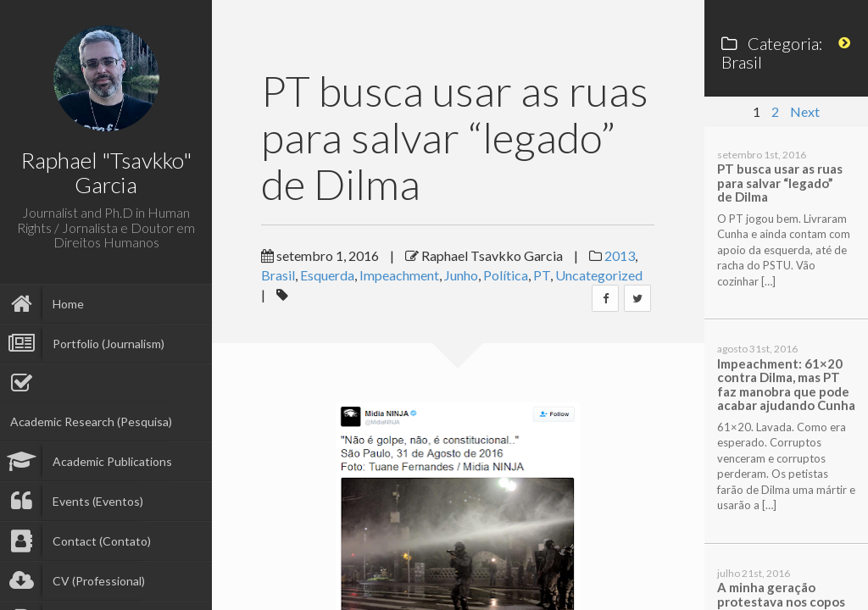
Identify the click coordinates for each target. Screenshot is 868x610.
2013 (620, 255)
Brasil (278, 275)
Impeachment (399, 275)
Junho (461, 275)
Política (506, 275)
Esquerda (327, 275)
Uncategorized (599, 275)
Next (805, 111)
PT (542, 275)
